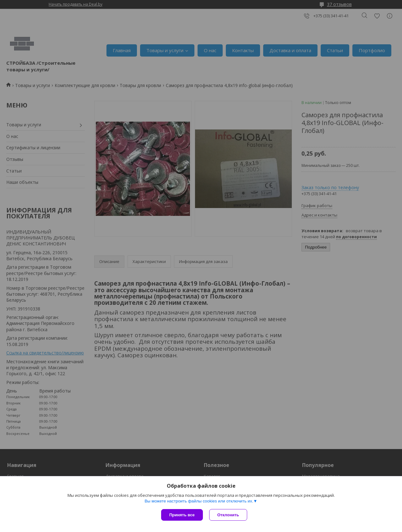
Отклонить (228, 515)
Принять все (182, 515)
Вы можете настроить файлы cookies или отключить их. (199, 501)
